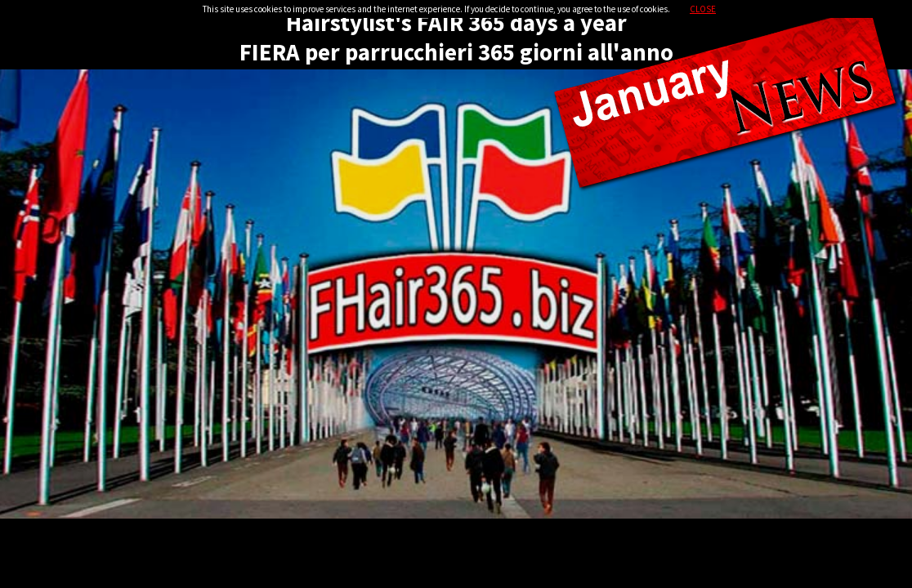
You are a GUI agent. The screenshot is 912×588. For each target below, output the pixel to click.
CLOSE (703, 9)
